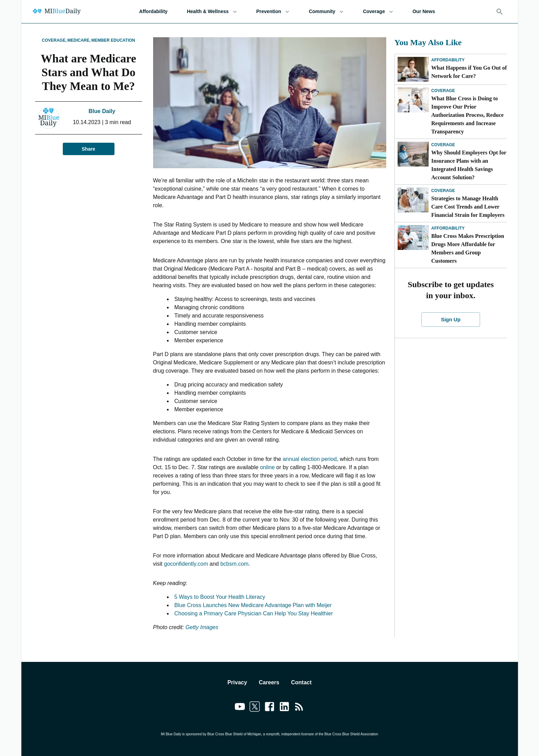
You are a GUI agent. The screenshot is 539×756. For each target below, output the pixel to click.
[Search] (500, 12)
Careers (269, 682)
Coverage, (54, 40)
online (267, 467)
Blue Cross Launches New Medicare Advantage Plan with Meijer (253, 605)
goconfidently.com (186, 564)
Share (89, 149)
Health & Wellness (212, 12)
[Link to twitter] (255, 708)
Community (326, 12)
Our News (424, 12)
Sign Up (451, 320)
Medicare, (79, 40)
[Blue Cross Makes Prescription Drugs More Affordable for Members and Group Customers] (413, 238)
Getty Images (202, 627)
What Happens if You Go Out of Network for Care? (469, 72)
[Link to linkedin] (284, 708)
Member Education (113, 40)
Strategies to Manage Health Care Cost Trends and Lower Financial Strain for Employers (468, 207)
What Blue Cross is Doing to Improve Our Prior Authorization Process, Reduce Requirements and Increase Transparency (468, 115)
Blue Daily (102, 111)
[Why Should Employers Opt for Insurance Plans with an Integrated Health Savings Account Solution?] (413, 154)
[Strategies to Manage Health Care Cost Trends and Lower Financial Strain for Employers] (413, 200)
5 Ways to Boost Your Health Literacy (220, 597)
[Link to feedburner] (299, 708)
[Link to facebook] (269, 708)
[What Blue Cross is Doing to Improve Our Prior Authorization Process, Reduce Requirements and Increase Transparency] (413, 100)
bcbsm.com (234, 564)
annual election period (310, 459)
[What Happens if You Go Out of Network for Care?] (413, 69)
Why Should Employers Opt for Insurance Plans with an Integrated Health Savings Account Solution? (469, 165)
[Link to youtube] (240, 708)
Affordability (153, 12)
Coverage (378, 12)
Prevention (273, 12)
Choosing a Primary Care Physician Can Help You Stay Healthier (254, 613)
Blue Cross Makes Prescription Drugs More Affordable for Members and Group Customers (468, 248)
